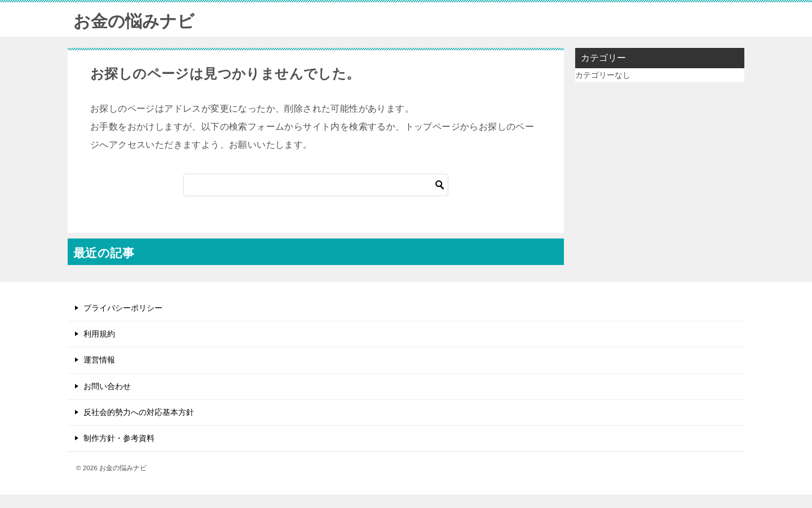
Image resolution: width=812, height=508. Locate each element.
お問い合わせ (107, 386)
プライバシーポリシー (123, 308)
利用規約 (99, 334)
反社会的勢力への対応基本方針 (139, 412)
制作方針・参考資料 (119, 438)
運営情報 (99, 360)
